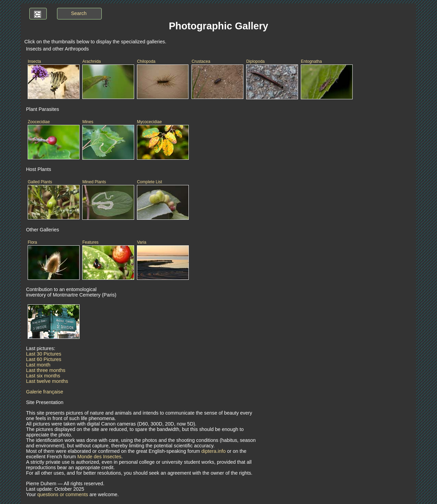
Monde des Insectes (100, 457)
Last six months (43, 376)
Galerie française (45, 392)
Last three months (46, 370)
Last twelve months (47, 381)
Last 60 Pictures (44, 359)
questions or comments (63, 494)
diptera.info (214, 451)
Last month (38, 365)
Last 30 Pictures (44, 354)
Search (79, 13)
